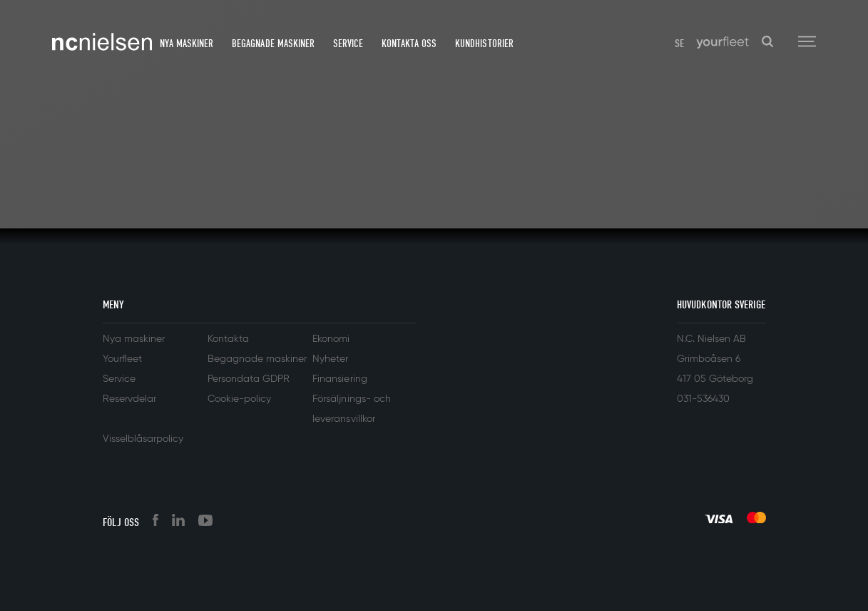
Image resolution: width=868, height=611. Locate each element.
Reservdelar (129, 399)
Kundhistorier (484, 44)
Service (348, 44)
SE (679, 44)
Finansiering (339, 379)
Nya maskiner (187, 44)
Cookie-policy (239, 399)
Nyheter (330, 359)
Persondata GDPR (249, 379)
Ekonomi (331, 339)
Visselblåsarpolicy (143, 439)
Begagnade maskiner (273, 44)
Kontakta (228, 339)
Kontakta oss (409, 44)
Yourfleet (122, 359)
